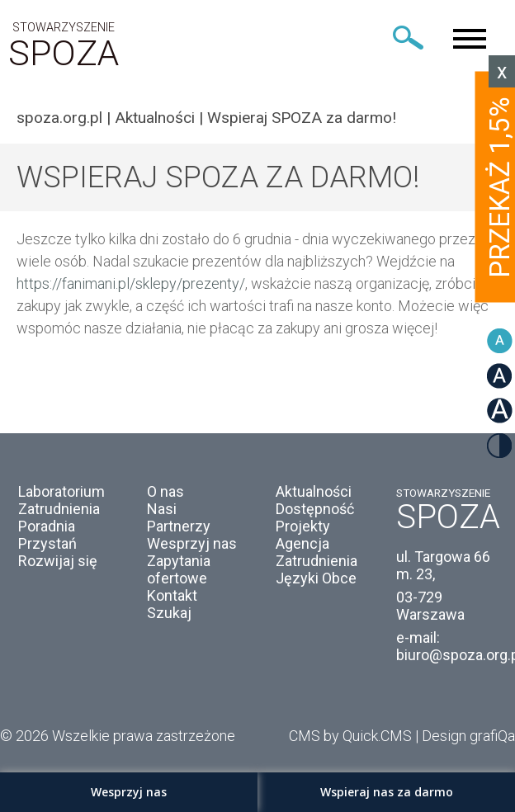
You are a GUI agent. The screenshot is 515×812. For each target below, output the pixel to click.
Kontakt (172, 595)
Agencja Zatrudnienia (317, 552)
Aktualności (155, 118)
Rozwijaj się (58, 561)
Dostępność (315, 509)
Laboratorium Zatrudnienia (61, 500)
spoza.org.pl (59, 118)
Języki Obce (316, 578)
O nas (165, 491)
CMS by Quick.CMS (350, 736)
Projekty (303, 526)
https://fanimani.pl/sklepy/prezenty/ (131, 283)
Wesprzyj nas (192, 543)
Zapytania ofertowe (179, 569)
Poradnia (47, 526)
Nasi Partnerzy (179, 517)
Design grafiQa (468, 736)
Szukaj (169, 613)
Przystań (47, 543)
